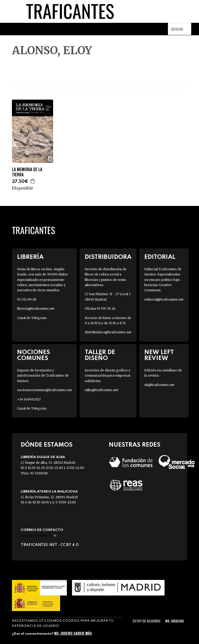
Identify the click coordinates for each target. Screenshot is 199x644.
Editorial (160, 257)
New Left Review (159, 355)
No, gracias (175, 621)
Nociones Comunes (34, 355)
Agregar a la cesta (33, 181)
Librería (30, 257)
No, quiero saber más (73, 633)
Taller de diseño (100, 355)
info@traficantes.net (38, 535)
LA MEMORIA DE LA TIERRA (27, 172)
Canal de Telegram (32, 318)
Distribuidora (108, 257)
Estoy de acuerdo (147, 621)
